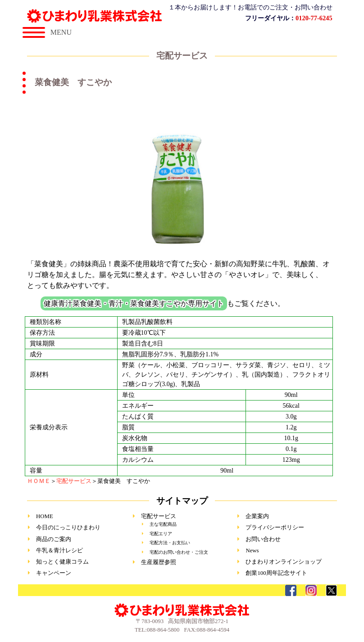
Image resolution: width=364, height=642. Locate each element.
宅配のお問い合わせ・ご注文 (179, 552)
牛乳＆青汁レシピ (59, 551)
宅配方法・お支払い (170, 543)
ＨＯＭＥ (39, 481)
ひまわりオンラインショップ (284, 562)
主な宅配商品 (163, 524)
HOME (45, 516)
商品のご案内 (54, 539)
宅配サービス (74, 481)
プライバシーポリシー (275, 528)
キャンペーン (54, 573)
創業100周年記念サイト (276, 573)
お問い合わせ (263, 539)
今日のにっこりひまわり (68, 528)
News (252, 551)
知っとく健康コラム (62, 562)
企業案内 (257, 516)
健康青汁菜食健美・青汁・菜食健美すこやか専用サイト (134, 303)
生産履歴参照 (159, 562)
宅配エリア (161, 534)
